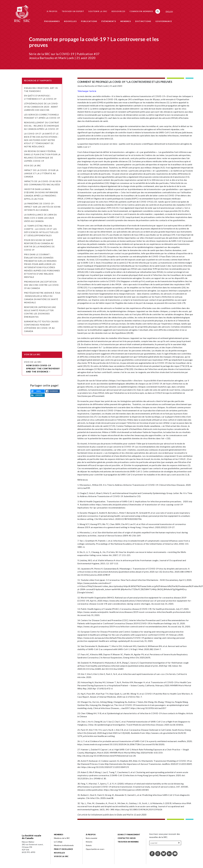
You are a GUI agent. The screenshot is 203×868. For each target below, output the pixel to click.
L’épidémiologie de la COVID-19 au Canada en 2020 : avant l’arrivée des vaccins (41, 107)
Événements (109, 21)
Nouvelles (70, 21)
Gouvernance (164, 21)
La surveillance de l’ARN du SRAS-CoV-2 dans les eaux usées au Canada (40, 218)
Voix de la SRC (32, 166)
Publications (89, 21)
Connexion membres (141, 11)
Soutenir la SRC (98, 11)
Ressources (118, 11)
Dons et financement (129, 835)
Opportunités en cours (95, 849)
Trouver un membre (128, 842)
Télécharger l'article (87, 91)
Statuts (89, 845)
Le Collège (58, 842)
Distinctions (143, 21)
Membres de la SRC (62, 838)
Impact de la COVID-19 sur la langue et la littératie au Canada (41, 173)
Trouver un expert (73, 11)
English (169, 11)
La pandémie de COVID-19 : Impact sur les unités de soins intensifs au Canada (42, 207)
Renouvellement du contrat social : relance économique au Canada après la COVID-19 (42, 126)
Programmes (52, 21)
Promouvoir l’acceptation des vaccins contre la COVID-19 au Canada (42, 285)
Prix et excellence (64, 849)
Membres (126, 21)
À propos (52, 11)
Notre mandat (92, 838)
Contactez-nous (127, 838)
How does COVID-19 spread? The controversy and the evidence (43, 368)
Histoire (89, 842)
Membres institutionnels (64, 845)
